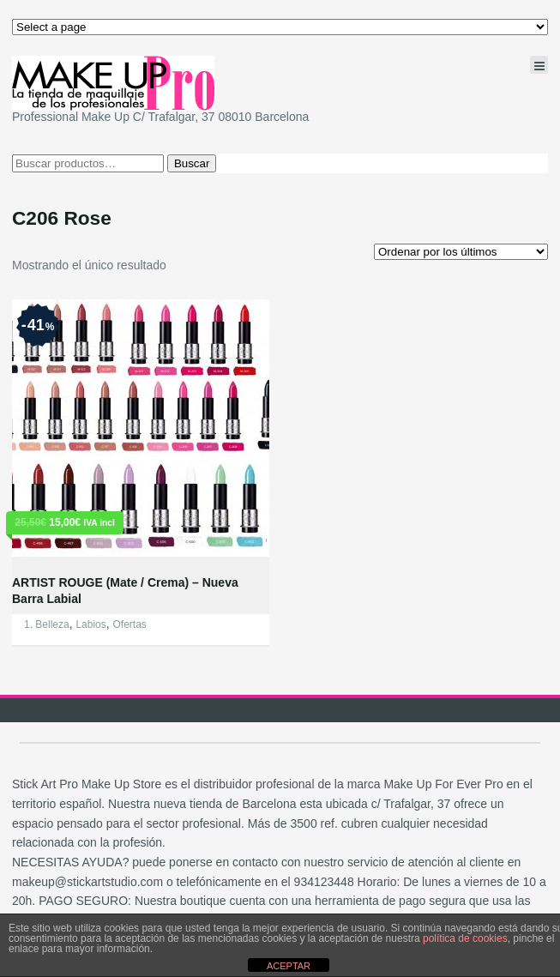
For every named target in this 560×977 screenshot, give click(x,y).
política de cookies (465, 938)
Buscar (192, 163)
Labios (90, 624)
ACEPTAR (289, 966)
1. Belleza (47, 624)
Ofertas (130, 624)
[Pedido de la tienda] (461, 252)
